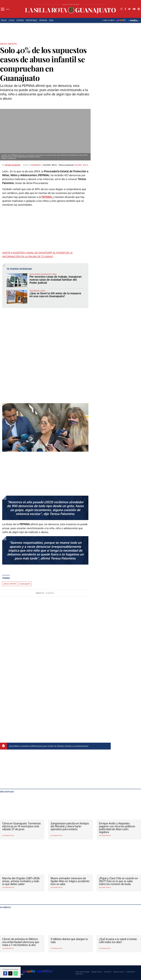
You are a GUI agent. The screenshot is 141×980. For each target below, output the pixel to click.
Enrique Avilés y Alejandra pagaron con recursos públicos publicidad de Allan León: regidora (117, 828)
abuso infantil (10, 584)
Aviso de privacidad (82, 972)
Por (11, 165)
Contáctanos (131, 972)
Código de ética (97, 972)
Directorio (108, 972)
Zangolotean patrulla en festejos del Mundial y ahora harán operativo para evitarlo (70, 826)
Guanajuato (25, 584)
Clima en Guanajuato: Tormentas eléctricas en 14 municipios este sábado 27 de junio (21, 826)
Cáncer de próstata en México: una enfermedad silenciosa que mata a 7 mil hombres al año (21, 942)
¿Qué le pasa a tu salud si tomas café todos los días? (118, 940)
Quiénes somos (119, 972)
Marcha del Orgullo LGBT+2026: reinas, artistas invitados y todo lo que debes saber (21, 881)
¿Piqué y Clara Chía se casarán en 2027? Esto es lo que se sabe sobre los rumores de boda (118, 881)
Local (12, 20)
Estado (20, 20)
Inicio (4, 20)
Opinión (43, 20)
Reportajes (31, 20)
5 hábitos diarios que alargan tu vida (69, 940)
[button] (5, 973)
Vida (51, 20)
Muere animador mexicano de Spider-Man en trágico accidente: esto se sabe (70, 881)
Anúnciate (79, 974)
